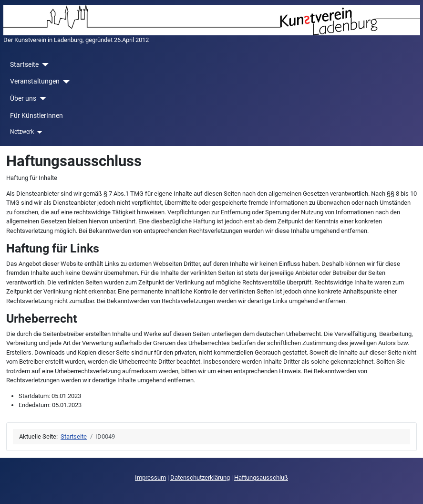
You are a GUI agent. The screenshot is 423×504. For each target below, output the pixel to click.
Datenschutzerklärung (200, 478)
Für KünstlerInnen (36, 115)
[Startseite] (44, 65)
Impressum (150, 478)
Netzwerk (22, 132)
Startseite (24, 64)
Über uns (23, 98)
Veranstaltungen (35, 81)
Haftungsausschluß (261, 478)
